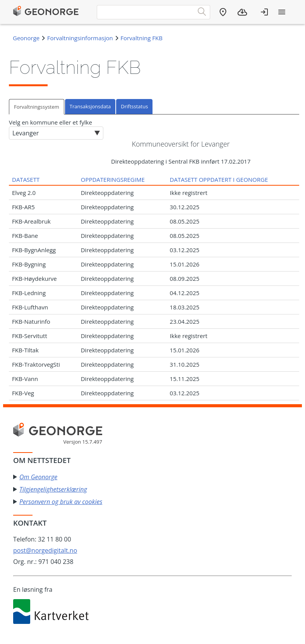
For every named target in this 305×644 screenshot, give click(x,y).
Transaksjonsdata (90, 106)
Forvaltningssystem (37, 107)
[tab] (37, 107)
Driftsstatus (134, 106)
